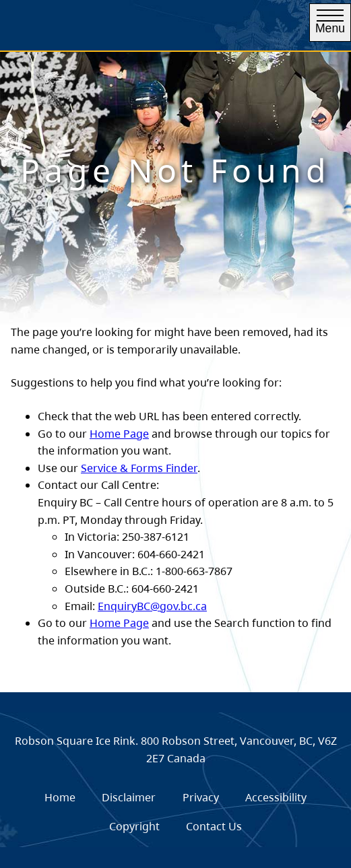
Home (60, 797)
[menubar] (175, 812)
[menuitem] (60, 798)
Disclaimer (129, 797)
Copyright (134, 826)
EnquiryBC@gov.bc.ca (152, 606)
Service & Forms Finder (139, 468)
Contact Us (214, 826)
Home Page (119, 434)
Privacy (201, 797)
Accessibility (276, 797)
